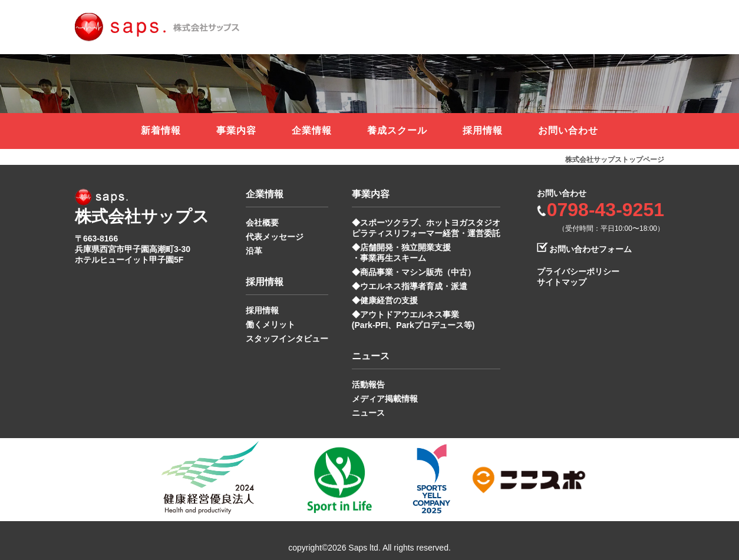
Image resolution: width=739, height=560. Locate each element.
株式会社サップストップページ (615, 160)
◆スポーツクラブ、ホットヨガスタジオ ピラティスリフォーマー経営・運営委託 (426, 228)
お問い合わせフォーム (590, 249)
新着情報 (161, 130)
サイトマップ (562, 282)
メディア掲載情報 (385, 399)
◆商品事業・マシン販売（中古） (414, 272)
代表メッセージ (275, 237)
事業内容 (236, 130)
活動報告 (368, 385)
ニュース (368, 413)
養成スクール (397, 130)
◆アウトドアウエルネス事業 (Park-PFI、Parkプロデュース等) (413, 320)
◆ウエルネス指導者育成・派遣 (410, 286)
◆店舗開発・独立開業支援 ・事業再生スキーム (401, 253)
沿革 (254, 251)
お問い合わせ (568, 130)
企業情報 (312, 130)
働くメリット (270, 324)
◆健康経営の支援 (385, 300)
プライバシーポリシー (578, 271)
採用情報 (483, 130)
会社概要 (262, 223)
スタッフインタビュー (287, 339)
